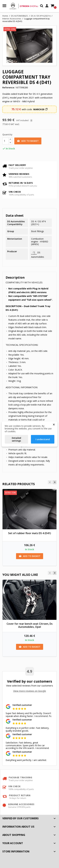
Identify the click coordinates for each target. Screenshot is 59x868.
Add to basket (28, 141)
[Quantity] (6, 141)
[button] (40, 109)
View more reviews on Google (30, 691)
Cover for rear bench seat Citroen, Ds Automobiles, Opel (30, 625)
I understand (43, 439)
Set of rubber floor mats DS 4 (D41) (30, 533)
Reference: (9, 88)
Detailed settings (16, 439)
